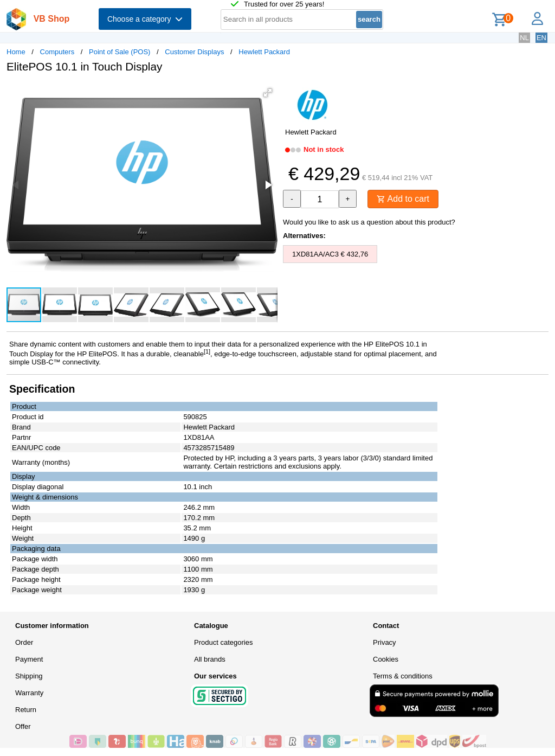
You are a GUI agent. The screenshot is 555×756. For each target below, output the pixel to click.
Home (16, 52)
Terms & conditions (403, 676)
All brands (210, 659)
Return (26, 710)
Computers (57, 52)
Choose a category (145, 19)
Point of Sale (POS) (120, 52)
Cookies (386, 659)
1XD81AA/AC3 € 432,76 (330, 254)
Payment (29, 659)
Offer (23, 726)
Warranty (29, 693)
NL (524, 38)
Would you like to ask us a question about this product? (369, 222)
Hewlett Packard (264, 52)
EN (541, 38)
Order (24, 642)
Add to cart (403, 199)
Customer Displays (194, 52)
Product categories (223, 642)
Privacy (385, 642)
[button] (268, 93)
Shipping (29, 676)
